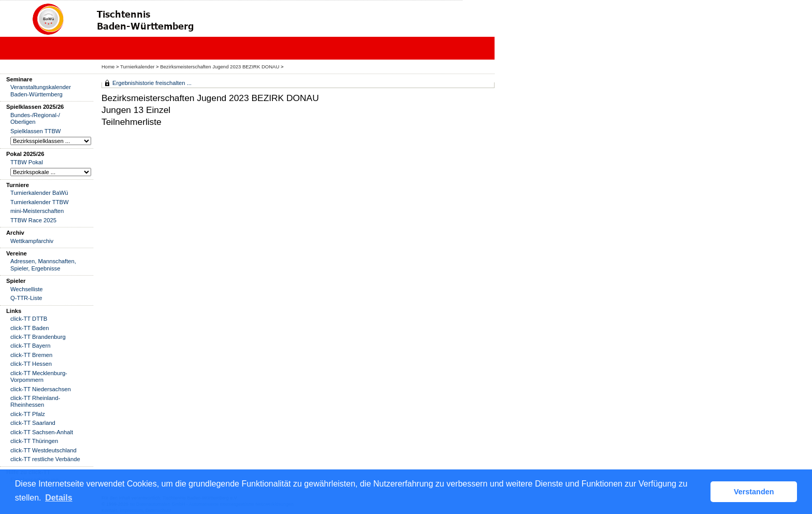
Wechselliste (27, 289)
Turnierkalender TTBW (40, 202)
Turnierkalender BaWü (39, 193)
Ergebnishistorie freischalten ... (152, 83)
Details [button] (59, 498)
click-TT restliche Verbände (45, 459)
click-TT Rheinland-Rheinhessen (35, 401)
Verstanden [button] (754, 492)
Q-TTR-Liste (26, 298)
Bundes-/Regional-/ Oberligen (35, 118)
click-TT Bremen (31, 355)
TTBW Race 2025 (33, 220)
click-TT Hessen (31, 364)
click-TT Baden (30, 328)
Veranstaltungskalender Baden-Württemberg (41, 90)
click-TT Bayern (31, 346)
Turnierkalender (137, 67)
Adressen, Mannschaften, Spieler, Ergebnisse (43, 265)
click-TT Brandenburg (38, 337)
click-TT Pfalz (28, 414)
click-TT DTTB (29, 319)
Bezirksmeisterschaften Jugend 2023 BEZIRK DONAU (220, 67)
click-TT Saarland (33, 423)
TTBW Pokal (27, 162)
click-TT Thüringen (34, 441)
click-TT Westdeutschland (44, 450)
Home (108, 67)
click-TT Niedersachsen (41, 389)
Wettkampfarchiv (32, 241)
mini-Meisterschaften (37, 211)
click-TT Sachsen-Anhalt (42, 432)
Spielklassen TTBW (35, 131)
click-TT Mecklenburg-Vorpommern (39, 376)
